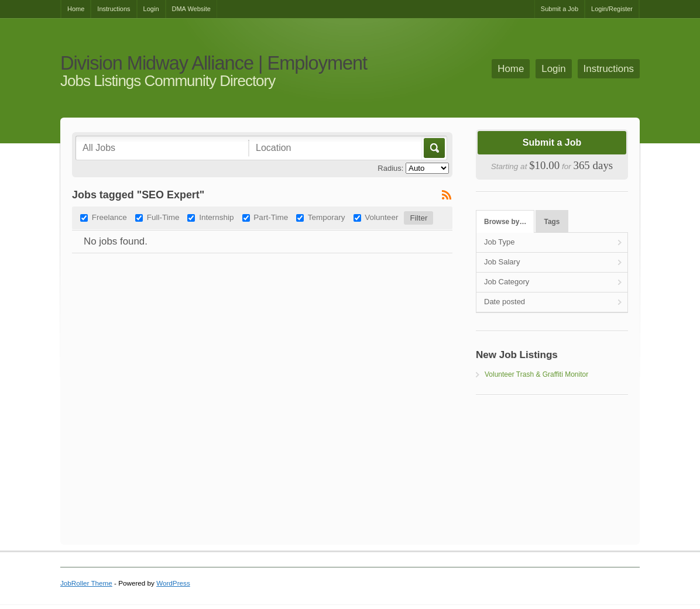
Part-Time (271, 217)
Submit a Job (560, 9)
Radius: (390, 168)
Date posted (505, 302)
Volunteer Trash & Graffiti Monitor (536, 374)
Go (433, 148)
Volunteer (381, 217)
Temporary (327, 217)
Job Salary (502, 262)
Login (151, 9)
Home (76, 9)
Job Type (500, 242)
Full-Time (163, 217)
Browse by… (505, 222)
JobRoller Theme (86, 583)
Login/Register (612, 9)
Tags (552, 222)
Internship (216, 217)
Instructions (114, 9)
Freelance (109, 217)
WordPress (173, 583)
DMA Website (191, 9)
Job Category (507, 282)
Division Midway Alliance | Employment (214, 63)
